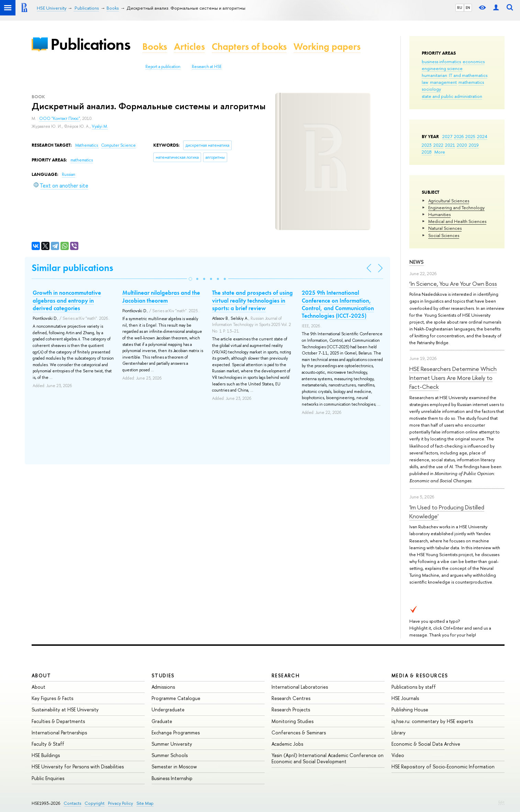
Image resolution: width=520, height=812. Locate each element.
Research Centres (291, 698)
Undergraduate (168, 709)
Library (399, 732)
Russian (69, 174)
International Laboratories (300, 687)
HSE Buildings (46, 755)
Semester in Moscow (174, 766)
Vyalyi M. (100, 126)
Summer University (172, 744)
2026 (459, 136)
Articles (189, 47)
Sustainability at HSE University (65, 709)
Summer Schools (170, 755)
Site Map (145, 803)
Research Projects (291, 709)
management (443, 82)
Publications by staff (414, 687)
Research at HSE (207, 67)
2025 (470, 136)
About (41, 675)
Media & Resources (420, 675)
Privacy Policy (120, 803)
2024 (482, 136)
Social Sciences (444, 235)
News (417, 262)
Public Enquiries (48, 778)
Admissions (163, 687)
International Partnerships (59, 732)
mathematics (471, 82)
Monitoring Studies (292, 721)
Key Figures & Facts (52, 698)
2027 (447, 136)
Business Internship (172, 778)
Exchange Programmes (176, 732)
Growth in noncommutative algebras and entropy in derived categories (67, 300)
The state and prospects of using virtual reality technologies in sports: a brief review (252, 300)
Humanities (439, 214)
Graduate (162, 721)
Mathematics (87, 145)
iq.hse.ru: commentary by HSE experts (432, 721)
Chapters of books (249, 47)
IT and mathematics (468, 75)
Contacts (72, 803)
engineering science (442, 68)
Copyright (95, 803)
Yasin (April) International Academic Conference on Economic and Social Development (328, 758)
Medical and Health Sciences (457, 221)
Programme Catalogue (176, 698)
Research (286, 675)
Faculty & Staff (48, 744)
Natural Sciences (445, 228)
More (440, 152)
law (425, 82)
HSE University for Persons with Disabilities (78, 766)
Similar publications (72, 268)
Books (155, 47)
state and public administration (452, 96)
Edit (501, 802)
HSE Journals (405, 698)
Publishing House (410, 709)
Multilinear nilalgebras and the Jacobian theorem (161, 296)
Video (398, 755)
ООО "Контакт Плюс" (60, 119)
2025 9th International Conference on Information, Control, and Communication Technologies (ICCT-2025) (338, 304)
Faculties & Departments (58, 721)
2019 (474, 145)
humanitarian (434, 75)
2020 (462, 145)
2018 (427, 152)
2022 (438, 145)
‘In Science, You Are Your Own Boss (453, 284)
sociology (431, 89)
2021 (450, 145)
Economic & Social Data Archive (426, 744)
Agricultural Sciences (449, 201)
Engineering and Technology (456, 207)
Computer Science (118, 145)
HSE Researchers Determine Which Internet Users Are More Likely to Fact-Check (453, 378)
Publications (90, 44)
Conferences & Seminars (299, 732)
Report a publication (163, 67)
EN (468, 8)
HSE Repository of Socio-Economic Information (443, 766)
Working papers (327, 47)
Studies (163, 675)
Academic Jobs (287, 744)
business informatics (441, 61)
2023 (427, 145)
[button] (190, 279)
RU (460, 8)
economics (474, 61)
